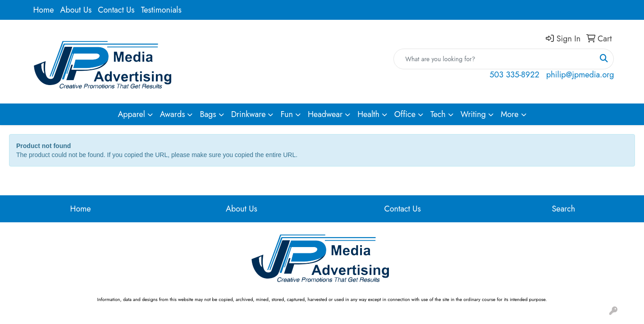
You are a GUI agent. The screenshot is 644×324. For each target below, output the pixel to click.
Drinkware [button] (249, 114)
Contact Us (116, 10)
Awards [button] (173, 114)
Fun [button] (287, 114)
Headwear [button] (325, 114)
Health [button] (368, 114)
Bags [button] (208, 114)
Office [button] (405, 114)
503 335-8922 (514, 75)
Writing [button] (473, 114)
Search (564, 209)
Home (44, 10)
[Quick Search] (494, 59)
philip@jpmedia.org (580, 75)
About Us (76, 10)
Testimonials (161, 10)
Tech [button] (438, 114)
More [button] (510, 114)
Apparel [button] (131, 114)
